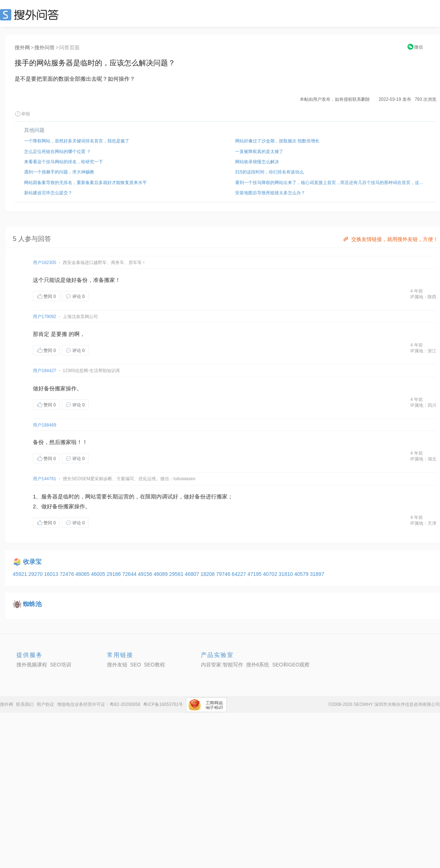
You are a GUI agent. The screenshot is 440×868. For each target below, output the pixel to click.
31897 (317, 574)
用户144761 (45, 479)
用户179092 (45, 317)
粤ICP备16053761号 (163, 704)
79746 (224, 574)
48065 (83, 574)
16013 (52, 574)
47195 (255, 574)
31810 (286, 574)
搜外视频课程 (32, 665)
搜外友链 (117, 665)
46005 (99, 574)
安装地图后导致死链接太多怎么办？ (270, 193)
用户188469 (45, 425)
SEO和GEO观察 (291, 665)
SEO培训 (61, 665)
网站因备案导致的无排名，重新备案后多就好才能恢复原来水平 (85, 183)
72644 (130, 574)
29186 (114, 574)
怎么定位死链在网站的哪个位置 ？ (58, 152)
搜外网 (22, 47)
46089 (161, 574)
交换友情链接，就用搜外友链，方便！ (390, 239)
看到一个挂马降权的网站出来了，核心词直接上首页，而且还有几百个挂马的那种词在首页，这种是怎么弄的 (331, 183)
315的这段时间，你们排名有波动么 (269, 172)
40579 (302, 574)
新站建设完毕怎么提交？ (48, 193)
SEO (31, 15)
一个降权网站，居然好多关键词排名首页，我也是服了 (77, 141)
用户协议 (45, 704)
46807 (193, 574)
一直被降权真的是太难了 (259, 152)
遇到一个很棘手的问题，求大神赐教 (59, 172)
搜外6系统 (258, 665)
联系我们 (25, 704)
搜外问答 (45, 47)
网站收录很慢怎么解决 (257, 162)
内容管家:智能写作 (222, 665)
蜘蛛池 (32, 604)
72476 (67, 574)
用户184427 (45, 371)
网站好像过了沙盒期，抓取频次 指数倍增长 (277, 141)
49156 (146, 574)
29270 (36, 574)
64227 (240, 574)
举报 (22, 114)
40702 (271, 574)
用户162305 (45, 263)
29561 (177, 574)
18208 (208, 574)
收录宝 (32, 562)
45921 (21, 574)
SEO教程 (154, 665)
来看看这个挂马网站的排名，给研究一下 (64, 162)
